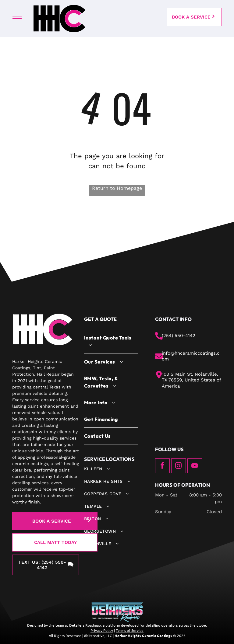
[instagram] (179, 466)
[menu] (17, 19)
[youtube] (195, 466)
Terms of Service (130, 630)
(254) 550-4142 (179, 336)
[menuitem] (111, 341)
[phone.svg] (159, 338)
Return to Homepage (117, 188)
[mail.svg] (159, 359)
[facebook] (162, 466)
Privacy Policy (102, 630)
